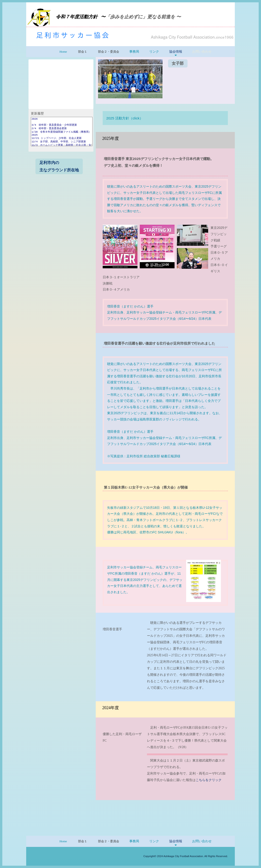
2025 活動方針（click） (124, 118)
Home (63, 52)
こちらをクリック (209, 780)
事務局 (134, 52)
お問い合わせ (202, 52)
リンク (154, 52)
